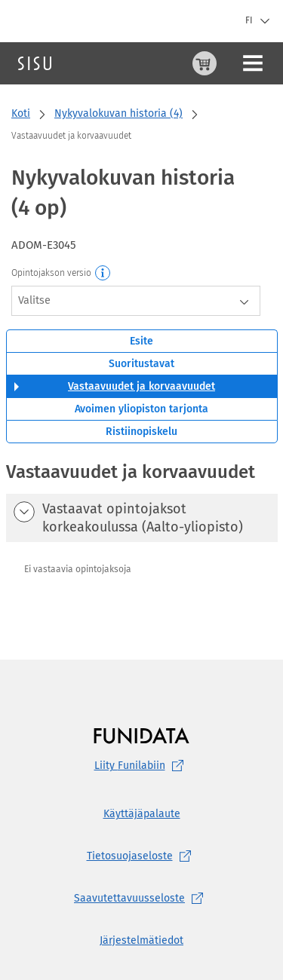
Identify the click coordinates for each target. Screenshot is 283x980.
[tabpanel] (142, 542)
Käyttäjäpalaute (142, 814)
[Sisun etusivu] (35, 63)
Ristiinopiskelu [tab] (141, 432)
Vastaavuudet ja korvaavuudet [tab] (141, 386)
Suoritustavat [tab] (141, 364)
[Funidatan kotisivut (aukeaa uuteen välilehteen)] (141, 735)
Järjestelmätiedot (141, 940)
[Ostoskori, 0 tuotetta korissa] (205, 63)
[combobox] (136, 301)
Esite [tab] (141, 341)
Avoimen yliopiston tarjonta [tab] (141, 409)
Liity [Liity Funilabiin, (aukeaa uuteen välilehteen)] (142, 766)
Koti (21, 113)
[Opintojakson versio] (103, 274)
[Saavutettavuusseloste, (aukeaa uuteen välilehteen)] (141, 899)
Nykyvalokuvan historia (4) (118, 113)
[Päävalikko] (253, 63)
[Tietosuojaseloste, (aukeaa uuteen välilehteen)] (141, 856)
